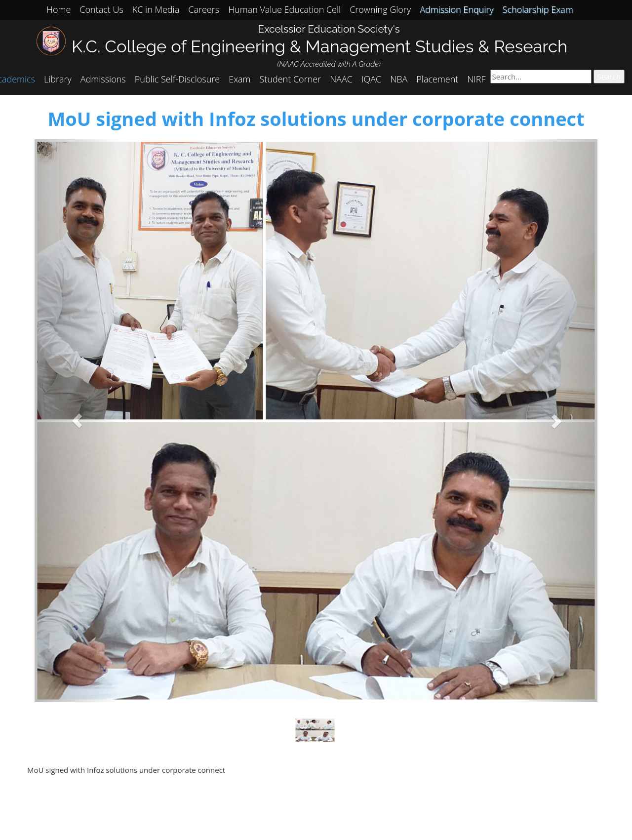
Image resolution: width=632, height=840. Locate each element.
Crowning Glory (380, 9)
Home (59, 9)
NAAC (341, 79)
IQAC (371, 79)
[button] (77, 421)
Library (58, 79)
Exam (239, 79)
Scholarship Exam (538, 9)
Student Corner (291, 79)
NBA (399, 79)
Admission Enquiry (456, 9)
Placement (437, 79)
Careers (204, 9)
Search (609, 77)
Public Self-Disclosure (177, 79)
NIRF (476, 79)
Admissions (103, 79)
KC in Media (156, 9)
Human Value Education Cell (284, 9)
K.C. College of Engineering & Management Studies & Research (319, 46)
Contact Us (101, 9)
